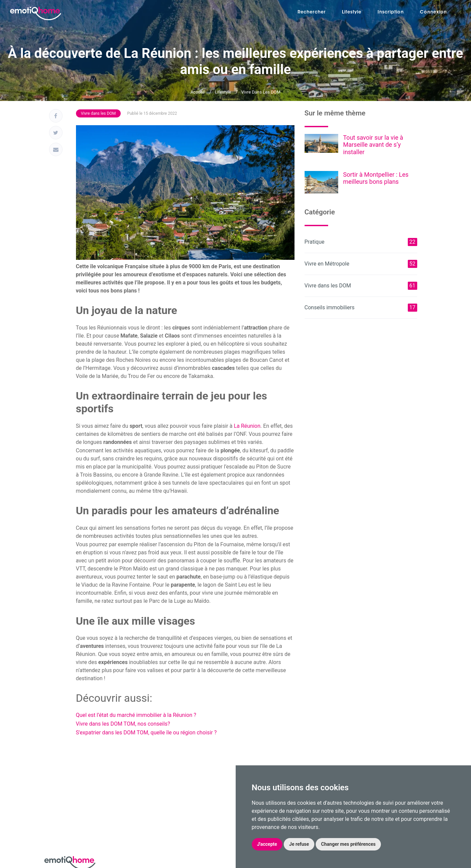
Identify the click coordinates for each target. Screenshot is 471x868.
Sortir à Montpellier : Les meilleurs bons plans (376, 178)
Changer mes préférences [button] (348, 844)
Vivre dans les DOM (261, 92)
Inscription (391, 12)
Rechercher (312, 12)
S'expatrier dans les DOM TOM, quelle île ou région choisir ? (146, 733)
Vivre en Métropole (361, 264)
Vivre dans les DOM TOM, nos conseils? (123, 724)
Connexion (433, 12)
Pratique (361, 242)
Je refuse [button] (299, 844)
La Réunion (247, 426)
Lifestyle (352, 12)
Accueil (198, 92)
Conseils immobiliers (361, 308)
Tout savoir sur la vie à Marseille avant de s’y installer (373, 145)
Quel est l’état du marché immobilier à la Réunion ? (136, 715)
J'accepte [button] (267, 844)
